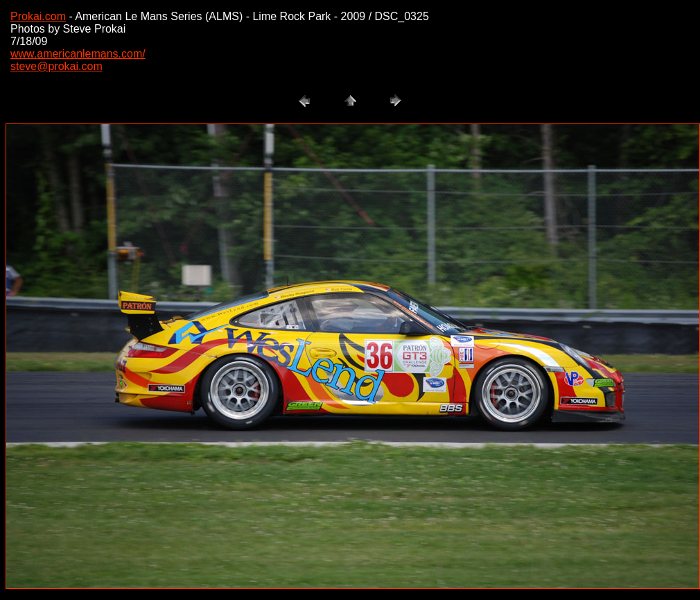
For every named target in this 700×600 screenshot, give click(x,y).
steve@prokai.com (56, 66)
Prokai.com (38, 16)
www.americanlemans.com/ (78, 54)
